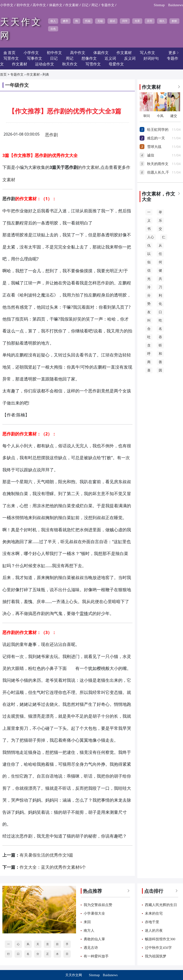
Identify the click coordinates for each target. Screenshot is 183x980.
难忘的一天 (156, 138)
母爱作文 (116, 64)
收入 (53, 21)
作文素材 (72, 5)
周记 (95, 5)
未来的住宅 (154, 913)
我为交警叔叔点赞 (98, 905)
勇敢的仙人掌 (94, 939)
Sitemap (159, 5)
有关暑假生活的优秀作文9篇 (46, 855)
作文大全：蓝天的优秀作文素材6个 (53, 867)
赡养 (66, 21)
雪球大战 (154, 147)
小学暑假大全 (94, 913)
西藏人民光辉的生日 (161, 905)
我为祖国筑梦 (156, 956)
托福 (88, 21)
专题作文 (108, 5)
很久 (162, 21)
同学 (125, 21)
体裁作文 (56, 5)
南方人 (89, 931)
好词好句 (151, 58)
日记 (85, 5)
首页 (3, 75)
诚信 (151, 155)
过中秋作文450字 (158, 948)
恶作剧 (51, 135)
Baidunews (176, 5)
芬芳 (150, 21)
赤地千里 (152, 922)
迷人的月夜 (154, 931)
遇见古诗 (91, 948)
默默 (174, 21)
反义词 (130, 58)
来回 (87, 922)
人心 (151, 237)
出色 (53, 29)
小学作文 (7, 5)
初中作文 (23, 5)
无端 (100, 21)
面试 (112, 21)
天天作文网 (74, 975)
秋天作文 (70, 64)
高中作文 (39, 5)
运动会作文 (45, 64)
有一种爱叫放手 (96, 956)
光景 (137, 21)
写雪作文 (93, 64)
